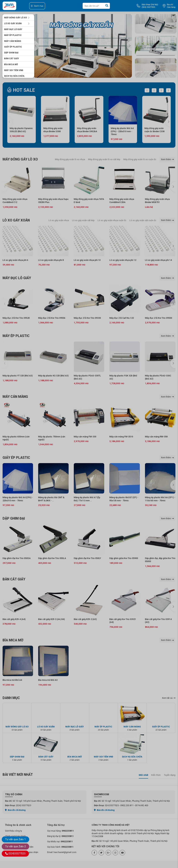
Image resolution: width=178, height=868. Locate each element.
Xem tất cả (169, 698)
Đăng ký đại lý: (60, 836)
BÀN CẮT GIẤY (12, 59)
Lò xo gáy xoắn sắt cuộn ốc (143, 220)
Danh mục (37, 6)
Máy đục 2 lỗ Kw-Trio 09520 (16, 318)
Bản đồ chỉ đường (15, 810)
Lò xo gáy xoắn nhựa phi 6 (15, 260)
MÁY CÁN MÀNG (13, 41)
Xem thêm (167, 159)
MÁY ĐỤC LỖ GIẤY (13, 29)
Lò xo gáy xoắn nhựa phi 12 (123, 260)
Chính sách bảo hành (15, 836)
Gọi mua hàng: (60, 831)
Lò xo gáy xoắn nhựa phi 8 (51, 260)
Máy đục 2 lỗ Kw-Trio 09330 (87, 318)
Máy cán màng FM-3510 (121, 437)
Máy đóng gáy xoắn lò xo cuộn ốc (140, 159)
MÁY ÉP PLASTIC (13, 35)
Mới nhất (143, 775)
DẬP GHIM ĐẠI (11, 53)
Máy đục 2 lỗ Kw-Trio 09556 (52, 318)
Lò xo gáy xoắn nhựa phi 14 (158, 260)
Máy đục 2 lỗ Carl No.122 (122, 318)
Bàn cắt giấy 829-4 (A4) (14, 619)
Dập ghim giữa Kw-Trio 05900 (124, 558)
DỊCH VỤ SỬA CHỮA (14, 76)
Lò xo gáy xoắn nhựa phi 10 (87, 260)
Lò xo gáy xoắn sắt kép (83, 220)
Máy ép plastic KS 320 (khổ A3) (53, 376)
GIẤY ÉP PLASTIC (13, 47)
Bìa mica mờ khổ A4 (12, 680)
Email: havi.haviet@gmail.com (62, 852)
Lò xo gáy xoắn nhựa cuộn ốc (112, 220)
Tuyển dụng (170, 775)
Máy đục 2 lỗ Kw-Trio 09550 (159, 318)
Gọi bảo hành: (60, 847)
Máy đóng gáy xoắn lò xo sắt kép (104, 159)
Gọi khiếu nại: (60, 841)
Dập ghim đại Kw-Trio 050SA (17, 558)
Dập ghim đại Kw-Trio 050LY (87, 558)
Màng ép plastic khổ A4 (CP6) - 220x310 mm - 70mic (122, 131)
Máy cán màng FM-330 (85, 437)
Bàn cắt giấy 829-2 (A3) (85, 619)
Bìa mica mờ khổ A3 (48, 680)
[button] (129, 46)
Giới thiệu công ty (13, 831)
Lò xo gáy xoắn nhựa (59, 220)
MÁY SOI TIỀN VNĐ (14, 70)
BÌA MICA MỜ (11, 64)
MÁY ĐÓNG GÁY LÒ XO (17, 18)
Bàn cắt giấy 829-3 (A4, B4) (51, 619)
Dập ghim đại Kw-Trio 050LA (52, 558)
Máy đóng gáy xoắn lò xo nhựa (70, 159)
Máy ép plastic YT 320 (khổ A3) (18, 376)
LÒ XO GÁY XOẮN (17, 23)
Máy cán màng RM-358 (156, 437)
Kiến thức (156, 775)
